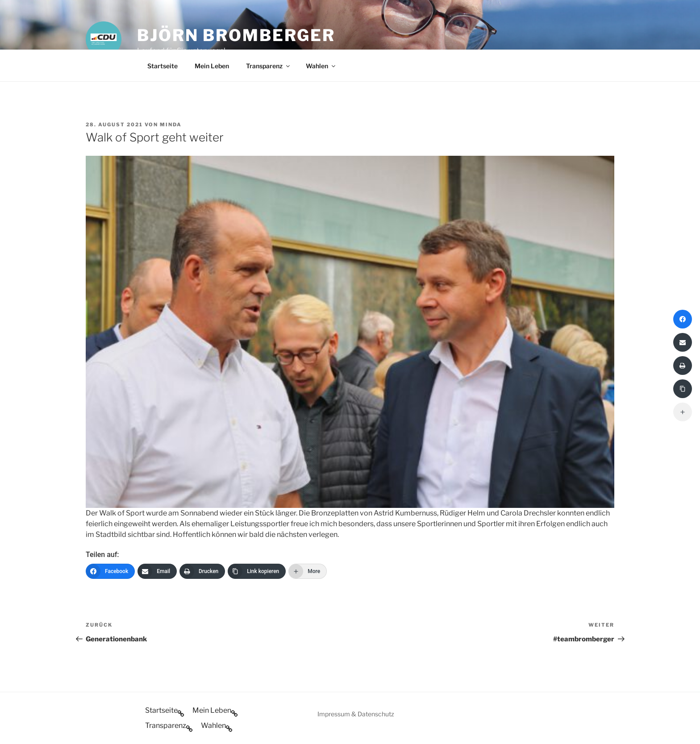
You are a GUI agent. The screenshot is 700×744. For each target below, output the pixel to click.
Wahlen (321, 66)
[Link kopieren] (257, 571)
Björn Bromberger (236, 35)
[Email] (157, 571)
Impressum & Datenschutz (356, 714)
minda (171, 125)
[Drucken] (202, 571)
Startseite (162, 66)
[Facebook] (110, 571)
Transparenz (269, 66)
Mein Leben (212, 66)
